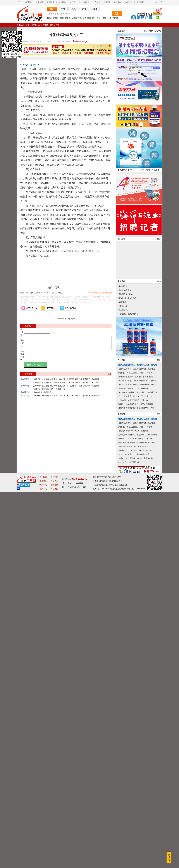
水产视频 (129, 2)
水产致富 (95, 385)
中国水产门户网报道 (30, 65)
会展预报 (45, 385)
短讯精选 (37, 385)
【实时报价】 (26, 395)
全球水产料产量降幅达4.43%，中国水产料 (136, 834)
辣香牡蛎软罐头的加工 (127, 674)
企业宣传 (95, 398)
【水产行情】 (26, 388)
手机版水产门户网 (125, 546)
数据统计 (54, 388)
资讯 (52, 9)
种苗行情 (95, 388)
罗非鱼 (68, 18)
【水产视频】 (26, 398)
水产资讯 (37, 398)
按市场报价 (38, 395)
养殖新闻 (79, 382)
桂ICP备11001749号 (101, 865)
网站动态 (54, 857)
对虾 (62, 18)
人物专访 (45, 398)
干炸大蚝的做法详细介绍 (128, 690)
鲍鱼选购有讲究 (125, 666)
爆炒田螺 (122, 678)
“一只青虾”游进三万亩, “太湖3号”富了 (133, 822)
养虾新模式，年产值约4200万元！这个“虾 (135, 826)
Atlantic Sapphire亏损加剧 (129, 838)
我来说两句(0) (82, 42)
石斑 (84, 18)
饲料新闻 (95, 382)
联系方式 (43, 861)
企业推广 (159, 2)
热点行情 (37, 388)
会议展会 (117, 2)
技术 (63, 9)
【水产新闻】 (26, 382)
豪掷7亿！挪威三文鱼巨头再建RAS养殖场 (135, 748)
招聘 (95, 9)
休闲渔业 (87, 385)
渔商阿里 (51, 2)
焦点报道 (45, 382)
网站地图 (54, 865)
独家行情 (45, 388)
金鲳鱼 (74, 18)
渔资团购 (62, 2)
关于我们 (43, 853)
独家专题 (39, 2)
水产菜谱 (44, 25)
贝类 (52, 25)
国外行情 (62, 392)
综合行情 (54, 392)
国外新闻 (70, 382)
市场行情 (85, 2)
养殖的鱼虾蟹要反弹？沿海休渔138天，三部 (136, 784)
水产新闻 (28, 2)
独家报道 (54, 382)
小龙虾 (104, 18)
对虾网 (107, 2)
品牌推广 (121, 407)
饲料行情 (37, 392)
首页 (28, 25)
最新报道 (37, 382)
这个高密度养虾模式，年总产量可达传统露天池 (138, 768)
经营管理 (62, 385)
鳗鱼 (110, 18)
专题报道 (62, 382)
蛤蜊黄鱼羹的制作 (126, 670)
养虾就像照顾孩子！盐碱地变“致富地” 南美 (136, 752)
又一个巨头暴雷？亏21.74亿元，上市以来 (135, 772)
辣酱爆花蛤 (123, 662)
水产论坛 (140, 2)
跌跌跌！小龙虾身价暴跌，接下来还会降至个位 (138, 780)
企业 (84, 9)
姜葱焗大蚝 (123, 686)
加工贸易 (79, 385)
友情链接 (54, 861)
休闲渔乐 (87, 398)
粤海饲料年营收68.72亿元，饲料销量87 (134, 764)
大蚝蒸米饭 (123, 682)
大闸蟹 (115, 18)
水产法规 (54, 385)
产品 (73, 9)
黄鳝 (94, 18)
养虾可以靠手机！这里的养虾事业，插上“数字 (137, 745)
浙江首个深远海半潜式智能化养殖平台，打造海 (138, 756)
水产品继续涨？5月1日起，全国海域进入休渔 (137, 760)
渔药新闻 (87, 382)
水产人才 (74, 2)
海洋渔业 (70, 385)
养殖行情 (87, 388)
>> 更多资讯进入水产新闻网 (111, 293)
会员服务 (43, 857)
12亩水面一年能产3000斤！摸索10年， (134, 776)
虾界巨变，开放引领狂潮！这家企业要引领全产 (138, 818)
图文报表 (62, 388)
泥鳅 (89, 18)
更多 (110, 377)
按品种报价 (48, 395)
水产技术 (96, 2)
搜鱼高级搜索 (53, 18)
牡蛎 (60, 293)
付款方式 (43, 865)
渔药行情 (45, 392)
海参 (98, 18)
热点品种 (70, 398)
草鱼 (80, 18)
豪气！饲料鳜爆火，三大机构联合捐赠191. (136, 830)
